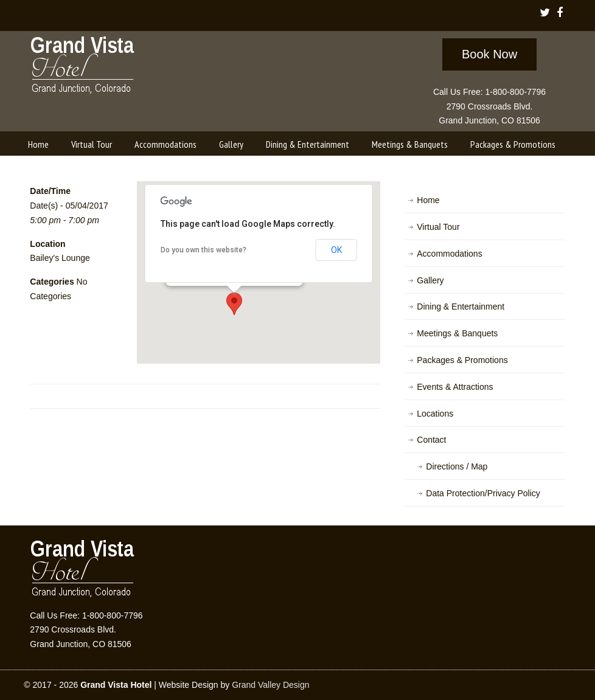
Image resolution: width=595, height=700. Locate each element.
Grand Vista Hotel (83, 68)
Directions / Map (457, 466)
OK (336, 250)
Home (428, 200)
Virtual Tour (438, 227)
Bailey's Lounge (60, 258)
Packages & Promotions (462, 360)
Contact (431, 440)
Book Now (489, 54)
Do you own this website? (204, 250)
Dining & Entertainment (461, 307)
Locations (435, 414)
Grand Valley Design (270, 685)
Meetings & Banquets (457, 333)
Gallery (430, 280)
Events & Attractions (455, 387)
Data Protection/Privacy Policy (483, 493)
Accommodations (449, 254)
